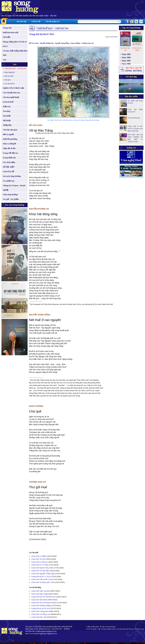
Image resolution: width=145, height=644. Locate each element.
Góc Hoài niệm (9, 162)
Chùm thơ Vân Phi (38, 559)
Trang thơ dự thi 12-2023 (41, 576)
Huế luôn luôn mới (11, 32)
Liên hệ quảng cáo (52, 21)
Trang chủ (7, 28)
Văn (5, 60)
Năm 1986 (126, 64)
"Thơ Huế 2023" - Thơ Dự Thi (15, 69)
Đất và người (8, 134)
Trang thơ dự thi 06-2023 (41, 608)
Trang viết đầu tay (10, 153)
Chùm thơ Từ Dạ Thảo (40, 571)
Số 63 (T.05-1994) (137, 49)
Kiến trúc (7, 106)
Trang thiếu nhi (9, 158)
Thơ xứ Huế (9, 76)
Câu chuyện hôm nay (12, 93)
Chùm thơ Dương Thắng (41, 605)
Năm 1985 (126, 61)
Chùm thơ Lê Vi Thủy (40, 565)
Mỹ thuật (7, 120)
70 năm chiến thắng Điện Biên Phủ (15, 53)
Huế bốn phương (10, 139)
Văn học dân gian (10, 130)
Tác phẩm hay (9, 181)
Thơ (14, 64)
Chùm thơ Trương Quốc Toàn (43, 582)
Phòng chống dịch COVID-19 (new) (15, 44)
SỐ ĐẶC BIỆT (9, 167)
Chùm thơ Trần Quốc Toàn (42, 579)
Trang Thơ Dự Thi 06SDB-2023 (44, 597)
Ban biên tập (22, 21)
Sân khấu (7, 116)
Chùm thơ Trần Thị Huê (40, 591)
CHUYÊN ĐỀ (8, 172)
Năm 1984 (126, 58)
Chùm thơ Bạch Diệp (39, 594)
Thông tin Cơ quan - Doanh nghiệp (14, 188)
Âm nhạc (7, 111)
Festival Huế (8, 102)
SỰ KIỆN (7, 37)
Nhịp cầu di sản (9, 148)
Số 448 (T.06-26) (125, 49)
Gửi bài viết (36, 21)
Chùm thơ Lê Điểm (39, 556)
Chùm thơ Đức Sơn (39, 617)
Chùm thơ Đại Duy (134, 118)
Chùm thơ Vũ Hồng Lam (41, 614)
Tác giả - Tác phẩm (11, 199)
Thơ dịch (8, 80)
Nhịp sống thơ (9, 72)
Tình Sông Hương (10, 194)
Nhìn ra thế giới (9, 144)
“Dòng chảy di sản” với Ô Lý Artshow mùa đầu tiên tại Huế (135, 128)
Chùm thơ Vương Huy (40, 611)
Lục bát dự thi (9, 84)
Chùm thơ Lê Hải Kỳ (39, 562)
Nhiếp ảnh (7, 125)
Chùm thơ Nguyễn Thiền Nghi (43, 574)
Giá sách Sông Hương (12, 176)
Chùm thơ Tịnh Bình (39, 600)
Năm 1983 (126, 54)
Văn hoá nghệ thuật (11, 97)
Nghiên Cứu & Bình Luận (13, 88)
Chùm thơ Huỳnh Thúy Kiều (42, 568)
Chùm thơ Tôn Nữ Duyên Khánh (44, 603)
